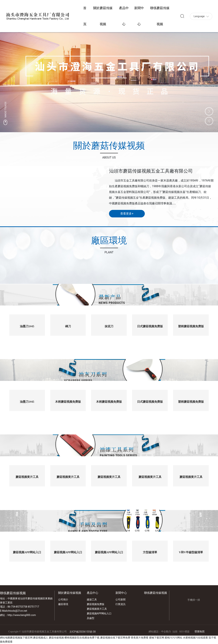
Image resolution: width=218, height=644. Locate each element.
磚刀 (68, 326)
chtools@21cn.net (17, 611)
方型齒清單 (150, 552)
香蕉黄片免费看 (140, 638)
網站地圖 (5, 638)
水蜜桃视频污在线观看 (195, 638)
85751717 (34, 607)
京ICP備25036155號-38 (83, 632)
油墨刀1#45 (27, 326)
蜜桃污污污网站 (173, 638)
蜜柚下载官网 (157, 638)
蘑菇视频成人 (41, 638)
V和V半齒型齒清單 (191, 552)
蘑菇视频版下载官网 (21, 638)
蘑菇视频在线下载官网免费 (115, 638)
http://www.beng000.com (22, 615)
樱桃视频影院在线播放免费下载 (82, 638)
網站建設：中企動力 (160, 632)
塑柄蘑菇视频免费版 (191, 326)
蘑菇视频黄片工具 (27, 477)
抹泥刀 (109, 326)
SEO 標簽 (184, 632)
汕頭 (175, 632)
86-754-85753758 (17, 607)
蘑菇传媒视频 (56, 638)
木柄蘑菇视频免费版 (68, 402)
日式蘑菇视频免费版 (150, 326)
